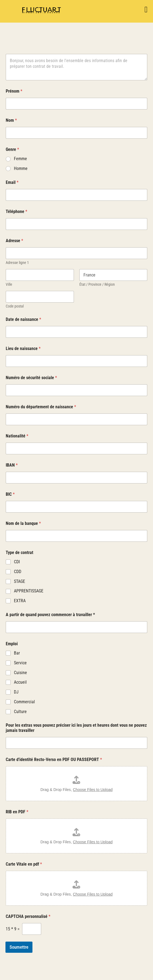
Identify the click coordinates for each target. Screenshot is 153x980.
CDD (18, 572)
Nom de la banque (23, 523)
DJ (16, 692)
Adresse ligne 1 (17, 263)
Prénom (14, 91)
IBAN (12, 465)
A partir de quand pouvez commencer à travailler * (50, 615)
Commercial (24, 702)
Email (12, 182)
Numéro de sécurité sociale (31, 378)
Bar (17, 653)
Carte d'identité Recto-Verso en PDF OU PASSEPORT (54, 760)
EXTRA (20, 601)
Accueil (20, 682)
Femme (20, 159)
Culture (20, 712)
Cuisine (20, 673)
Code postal (15, 306)
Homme (21, 168)
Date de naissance (23, 319)
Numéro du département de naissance (41, 407)
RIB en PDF (17, 812)
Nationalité (17, 436)
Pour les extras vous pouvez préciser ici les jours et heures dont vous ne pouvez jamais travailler (76, 728)
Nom (11, 120)
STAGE (19, 581)
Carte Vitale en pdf (24, 864)
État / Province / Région (97, 284)
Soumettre (19, 947)
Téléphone (16, 211)
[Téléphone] (76, 224)
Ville (9, 284)
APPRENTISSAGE (29, 591)
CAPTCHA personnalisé (28, 916)
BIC (10, 494)
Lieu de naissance (23, 349)
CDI (17, 562)
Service (20, 663)
